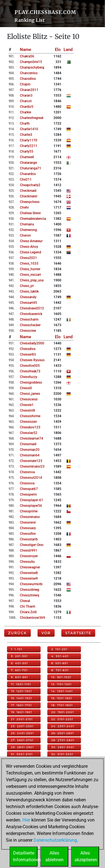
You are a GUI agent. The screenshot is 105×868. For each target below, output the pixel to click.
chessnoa (27, 472)
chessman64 (30, 455)
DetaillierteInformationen (25, 856)
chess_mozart (30, 275)
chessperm (28, 494)
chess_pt (27, 286)
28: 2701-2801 (63, 740)
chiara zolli (28, 612)
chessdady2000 (32, 343)
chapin (25, 84)
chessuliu (27, 562)
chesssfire (28, 534)
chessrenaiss (30, 517)
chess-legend (31, 252)
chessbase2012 (32, 308)
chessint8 (27, 410)
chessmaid (28, 444)
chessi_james (30, 394)
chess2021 (28, 258)
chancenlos (29, 73)
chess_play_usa (32, 280)
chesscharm (29, 319)
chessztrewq (30, 595)
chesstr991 (29, 550)
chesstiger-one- (32, 545)
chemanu (27, 224)
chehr (24, 207)
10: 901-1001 (61, 677)
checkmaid (28, 191)
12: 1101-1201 (61, 684)
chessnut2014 (31, 478)
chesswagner (30, 567)
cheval (25, 601)
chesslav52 (29, 433)
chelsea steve (30, 213)
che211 (26, 179)
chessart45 (28, 303)
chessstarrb (29, 539)
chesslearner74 (32, 438)
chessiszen (28, 422)
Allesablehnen (54, 856)
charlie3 (26, 135)
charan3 (26, 95)
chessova (27, 483)
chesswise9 (29, 578)
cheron (25, 235)
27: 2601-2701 (22, 740)
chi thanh (28, 606)
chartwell (27, 157)
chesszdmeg (30, 590)
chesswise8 (29, 573)
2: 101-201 (59, 649)
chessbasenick (31, 314)
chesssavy (28, 528)
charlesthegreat (32, 118)
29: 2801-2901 (22, 747)
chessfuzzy (29, 377)
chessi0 (26, 388)
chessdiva (28, 349)
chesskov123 (30, 427)
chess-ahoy (29, 247)
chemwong (28, 230)
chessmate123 (31, 461)
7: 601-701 (19, 670)
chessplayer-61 (32, 500)
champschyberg (32, 67)
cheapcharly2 (30, 185)
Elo (58, 50)
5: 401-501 (19, 663)
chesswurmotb (31, 584)
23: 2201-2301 (22, 726)
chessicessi (29, 399)
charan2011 (29, 90)
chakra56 (27, 56)
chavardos (28, 174)
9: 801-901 (19, 677)
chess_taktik (29, 291)
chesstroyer (29, 556)
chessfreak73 (30, 371)
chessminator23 (32, 466)
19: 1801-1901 (22, 712)
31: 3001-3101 (22, 754)
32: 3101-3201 (62, 754)
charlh (25, 123)
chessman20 (30, 450)
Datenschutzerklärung (55, 840)
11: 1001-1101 (21, 684)
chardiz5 (27, 107)
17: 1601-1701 (21, 705)
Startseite (78, 633)
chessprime (29, 511)
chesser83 (28, 354)
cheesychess (30, 202)
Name (25, 50)
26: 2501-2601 (63, 733)
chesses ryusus (32, 360)
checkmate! (29, 196)
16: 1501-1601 (62, 698)
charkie (25, 112)
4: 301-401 (60, 656)
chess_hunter (30, 269)
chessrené (28, 522)
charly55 (27, 151)
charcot (26, 101)
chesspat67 (29, 489)
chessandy (28, 297)
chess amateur (31, 241)
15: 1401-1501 (22, 698)
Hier (26, 820)
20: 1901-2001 (63, 712)
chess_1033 (29, 263)
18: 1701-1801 (62, 705)
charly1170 (29, 140)
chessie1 (27, 405)
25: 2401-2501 (22, 733)
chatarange (28, 163)
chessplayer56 (31, 506)
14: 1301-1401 (62, 691)
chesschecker (30, 325)
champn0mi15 (31, 62)
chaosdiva (28, 79)
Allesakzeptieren (86, 856)
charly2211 (29, 146)
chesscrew (28, 331)
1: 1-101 (17, 649)
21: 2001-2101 (22, 719)
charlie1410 (29, 129)
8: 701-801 (60, 670)
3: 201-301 (19, 656)
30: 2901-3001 (63, 747)
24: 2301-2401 (63, 726)
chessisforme (30, 416)
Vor (46, 633)
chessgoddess (31, 382)
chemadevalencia (33, 219)
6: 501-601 (60, 663)
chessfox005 (30, 366)
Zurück (17, 633)
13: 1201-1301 (21, 691)
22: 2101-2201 (62, 719)
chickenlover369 (32, 618)
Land (68, 50)
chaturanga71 (31, 168)
